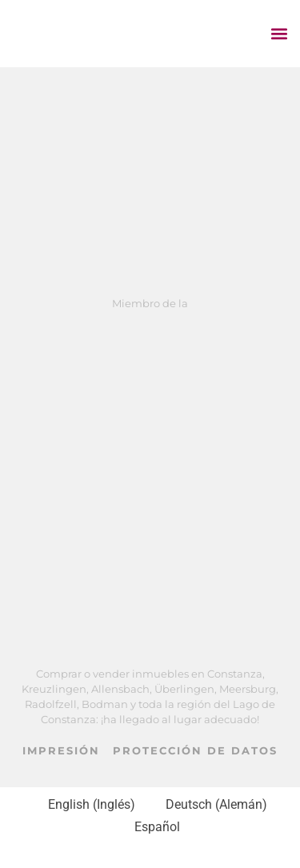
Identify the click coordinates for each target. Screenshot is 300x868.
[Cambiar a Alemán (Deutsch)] (209, 805)
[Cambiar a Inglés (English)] (84, 805)
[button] (279, 33)
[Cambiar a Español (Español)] (150, 827)
